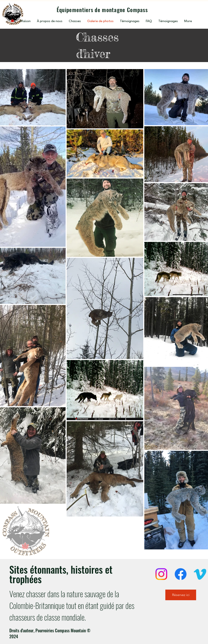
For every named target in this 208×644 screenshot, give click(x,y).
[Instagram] (161, 574)
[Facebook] (181, 574)
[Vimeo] (200, 574)
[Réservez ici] (181, 595)
